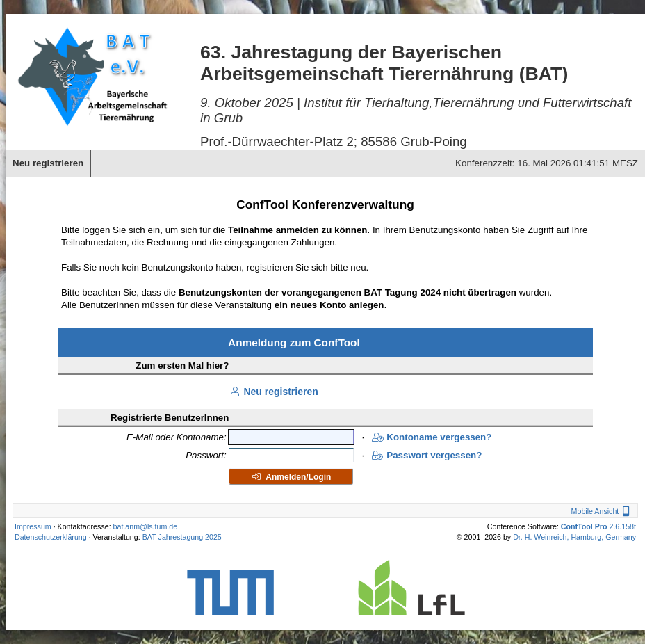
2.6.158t (598, 526)
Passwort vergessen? (427, 455)
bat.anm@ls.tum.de (146, 526)
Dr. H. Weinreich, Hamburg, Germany (574, 537)
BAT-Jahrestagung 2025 (182, 537)
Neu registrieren (273, 392)
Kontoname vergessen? (432, 437)
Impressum (33, 526)
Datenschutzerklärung (51, 537)
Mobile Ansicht (602, 511)
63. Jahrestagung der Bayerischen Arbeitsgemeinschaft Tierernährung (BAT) (384, 63)
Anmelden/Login (291, 477)
